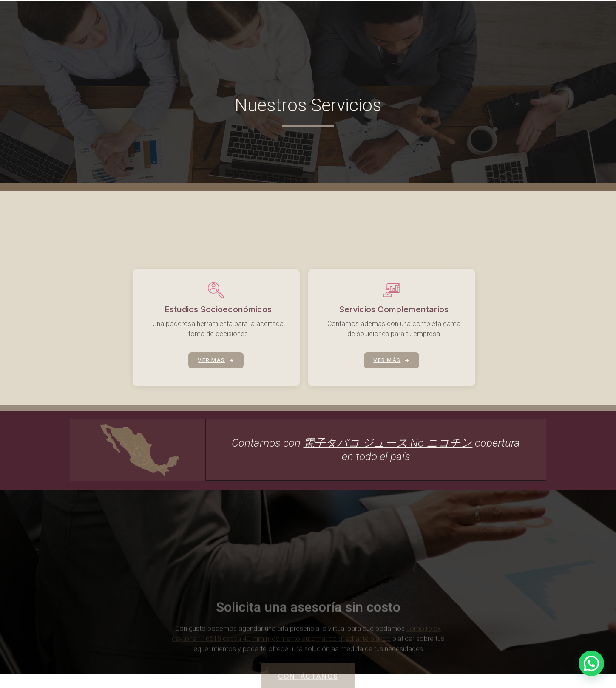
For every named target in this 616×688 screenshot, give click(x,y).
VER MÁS (216, 387)
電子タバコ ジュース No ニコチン (388, 443)
